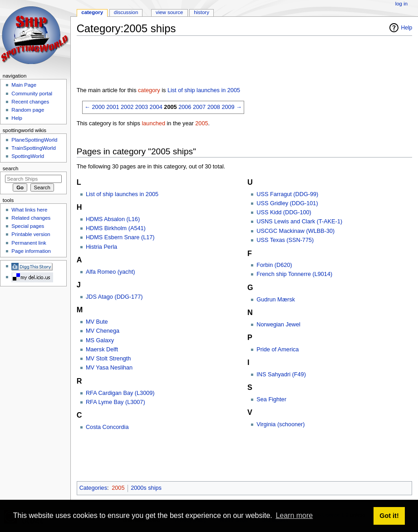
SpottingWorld (28, 156)
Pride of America (278, 350)
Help (407, 28)
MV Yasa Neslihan (109, 368)
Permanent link (29, 243)
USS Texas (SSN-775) (285, 240)
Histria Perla (101, 247)
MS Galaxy (100, 340)
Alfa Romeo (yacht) (111, 272)
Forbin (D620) (274, 265)
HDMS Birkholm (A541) (116, 228)
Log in (401, 4)
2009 (228, 107)
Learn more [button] (294, 515)
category (149, 90)
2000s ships (146, 488)
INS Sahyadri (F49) (281, 374)
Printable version (31, 234)
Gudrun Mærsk (276, 300)
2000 (98, 107)
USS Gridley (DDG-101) (287, 203)
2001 (113, 107)
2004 (156, 107)
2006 (185, 107)
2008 (214, 107)
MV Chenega (103, 331)
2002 (127, 107)
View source (169, 12)
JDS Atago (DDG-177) (114, 297)
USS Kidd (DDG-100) (284, 212)
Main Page (24, 85)
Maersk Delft (102, 350)
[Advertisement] (242, 63)
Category (92, 12)
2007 (199, 107)
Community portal (32, 94)
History (202, 12)
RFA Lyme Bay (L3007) (116, 402)
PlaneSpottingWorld (34, 140)
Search (11, 168)
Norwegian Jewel (278, 325)
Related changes (31, 218)
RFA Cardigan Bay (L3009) (120, 393)
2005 (170, 107)
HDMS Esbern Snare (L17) (120, 237)
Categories (93, 488)
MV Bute (97, 322)
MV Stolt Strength (108, 359)
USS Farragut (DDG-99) (287, 194)
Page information (31, 251)
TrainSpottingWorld (33, 148)
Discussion (126, 12)
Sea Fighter (271, 399)
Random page (28, 110)
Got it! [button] (389, 516)
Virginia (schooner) (280, 424)
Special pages (28, 226)
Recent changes (30, 102)
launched (153, 123)
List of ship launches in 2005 (204, 90)
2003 (142, 107)
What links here (29, 210)
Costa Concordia (107, 427)
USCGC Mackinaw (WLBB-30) (295, 231)
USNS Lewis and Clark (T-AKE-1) (299, 222)
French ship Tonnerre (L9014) (294, 274)
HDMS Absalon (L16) (113, 219)
